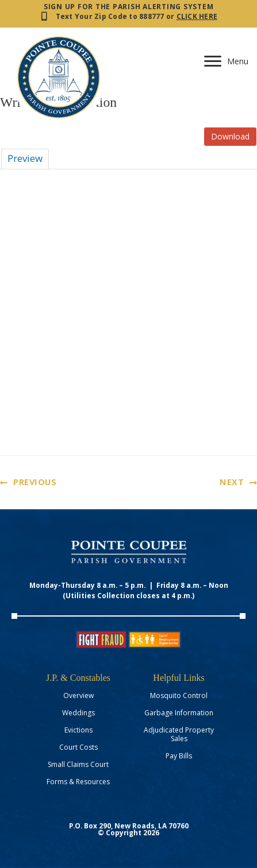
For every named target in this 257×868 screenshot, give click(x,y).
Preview (25, 158)
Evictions (78, 730)
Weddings (78, 713)
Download (230, 136)
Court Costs (78, 747)
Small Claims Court (78, 764)
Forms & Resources (78, 782)
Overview (78, 695)
